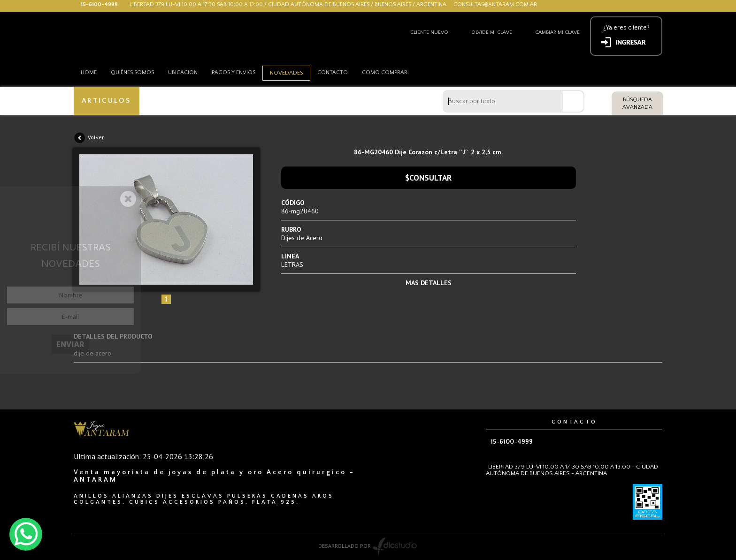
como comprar (385, 72)
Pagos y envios (234, 72)
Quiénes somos (132, 72)
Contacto (333, 72)
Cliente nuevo (429, 32)
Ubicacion (183, 72)
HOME (89, 72)
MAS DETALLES (429, 283)
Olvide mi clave (492, 32)
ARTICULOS (106, 101)
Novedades (286, 73)
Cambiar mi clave (557, 32)
